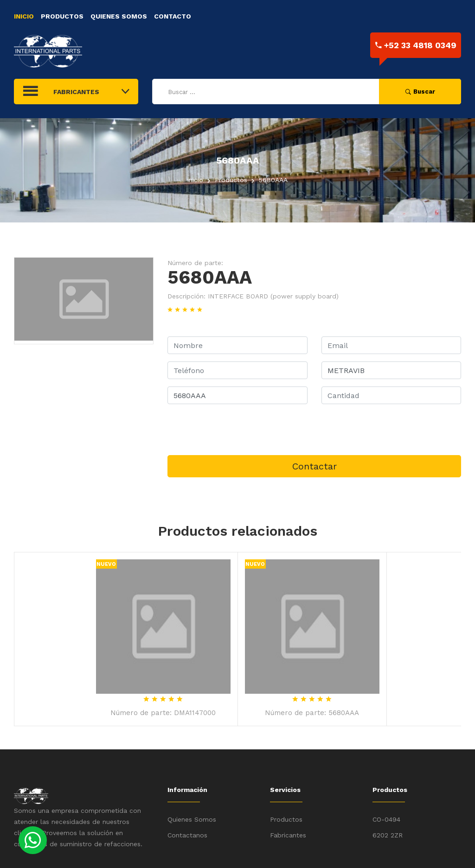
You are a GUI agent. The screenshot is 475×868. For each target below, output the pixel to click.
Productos (62, 16)
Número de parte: (195, 263)
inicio (195, 180)
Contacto (173, 16)
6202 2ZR (388, 835)
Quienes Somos (119, 16)
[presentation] (238, 430)
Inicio (24, 16)
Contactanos (187, 835)
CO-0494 (386, 819)
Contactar (315, 466)
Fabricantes (288, 835)
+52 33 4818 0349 (416, 45)
